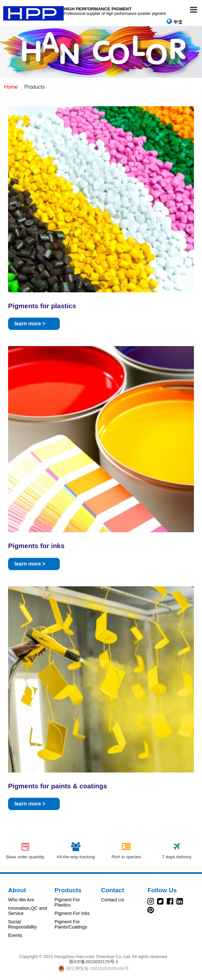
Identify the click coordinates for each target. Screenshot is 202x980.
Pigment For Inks (72, 913)
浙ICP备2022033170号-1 (93, 962)
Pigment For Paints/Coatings (71, 924)
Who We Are (21, 900)
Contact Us (113, 900)
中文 (175, 22)
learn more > (30, 324)
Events (15, 935)
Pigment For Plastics (67, 902)
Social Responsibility (22, 924)
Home (11, 87)
